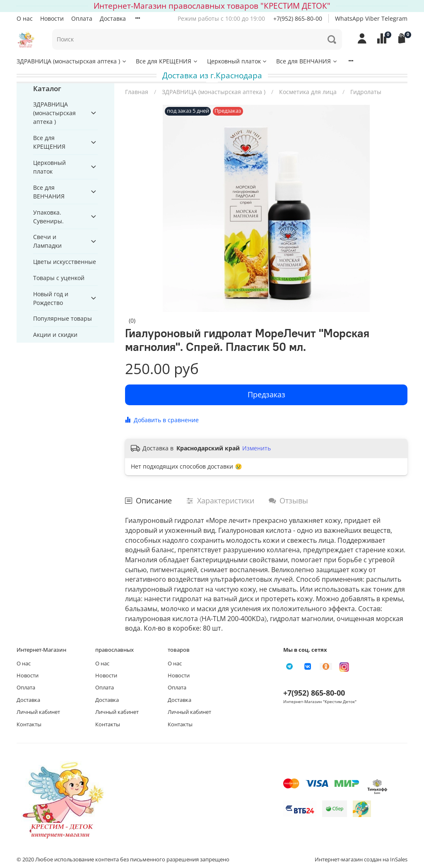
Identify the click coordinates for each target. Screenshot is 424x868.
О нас (25, 18)
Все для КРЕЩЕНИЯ (167, 61)
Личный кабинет (38, 712)
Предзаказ (266, 394)
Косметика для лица (308, 92)
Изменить (257, 448)
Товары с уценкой (59, 278)
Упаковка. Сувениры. (48, 217)
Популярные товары (63, 318)
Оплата (82, 18)
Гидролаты (366, 92)
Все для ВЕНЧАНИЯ (307, 61)
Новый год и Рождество (51, 298)
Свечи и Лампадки (47, 241)
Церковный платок (237, 61)
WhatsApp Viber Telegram (371, 18)
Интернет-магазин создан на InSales (361, 860)
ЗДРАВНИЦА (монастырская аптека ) (72, 61)
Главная (137, 92)
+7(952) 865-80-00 (298, 18)
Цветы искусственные (65, 262)
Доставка (113, 18)
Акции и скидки (55, 335)
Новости (52, 18)
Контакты (29, 724)
